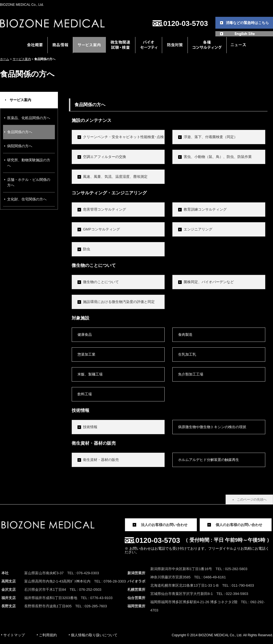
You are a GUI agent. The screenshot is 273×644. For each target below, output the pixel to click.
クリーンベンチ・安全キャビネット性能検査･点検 (123, 137)
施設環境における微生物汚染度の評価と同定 (119, 302)
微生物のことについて (101, 282)
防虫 (87, 249)
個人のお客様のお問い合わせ (239, 525)
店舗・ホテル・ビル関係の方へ (29, 182)
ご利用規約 (48, 635)
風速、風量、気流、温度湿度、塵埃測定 (115, 177)
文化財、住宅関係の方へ (27, 199)
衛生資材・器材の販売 (101, 460)
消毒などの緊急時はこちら (247, 23)
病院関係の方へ (20, 146)
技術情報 (90, 427)
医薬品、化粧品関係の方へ (29, 118)
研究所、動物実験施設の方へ (29, 163)
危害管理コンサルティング (105, 209)
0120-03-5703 (186, 23)
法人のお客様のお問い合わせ (164, 525)
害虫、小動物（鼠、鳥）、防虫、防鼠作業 (218, 157)
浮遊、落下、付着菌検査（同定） (211, 137)
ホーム (5, 59)
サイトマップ (14, 635)
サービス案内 (22, 59)
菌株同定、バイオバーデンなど (209, 282)
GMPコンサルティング (101, 229)
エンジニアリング (198, 229)
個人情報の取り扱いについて (94, 635)
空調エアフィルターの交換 (105, 157)
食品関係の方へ (20, 132)
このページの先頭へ (252, 500)
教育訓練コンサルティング (205, 209)
